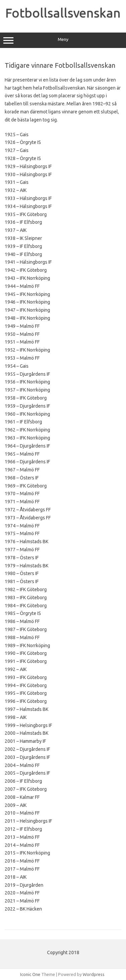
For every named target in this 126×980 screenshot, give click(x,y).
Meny (63, 40)
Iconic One (30, 974)
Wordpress (94, 974)
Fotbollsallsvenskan (63, 13)
